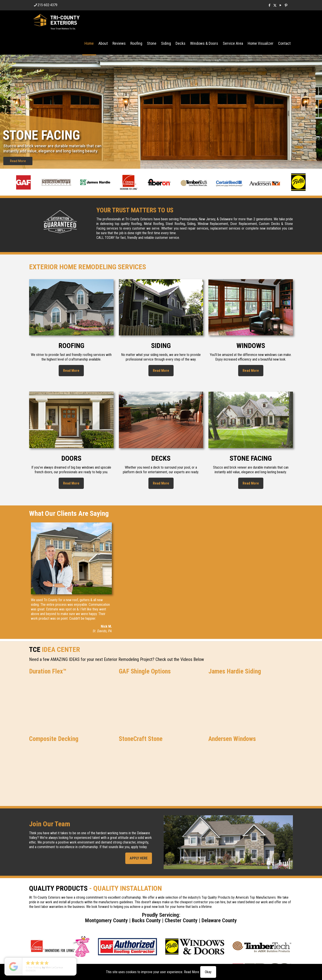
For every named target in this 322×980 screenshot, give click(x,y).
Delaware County (219, 920)
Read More (18, 161)
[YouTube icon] (280, 5)
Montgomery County (107, 920)
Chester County (181, 920)
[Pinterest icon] (286, 5)
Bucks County (146, 920)
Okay (208, 972)
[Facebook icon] (269, 5)
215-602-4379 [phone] (47, 5)
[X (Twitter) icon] (275, 5)
